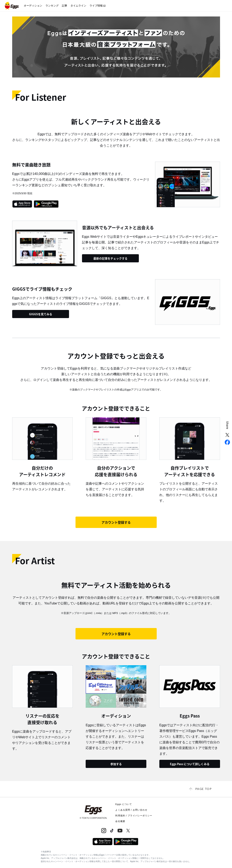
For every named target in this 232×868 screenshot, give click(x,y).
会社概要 (120, 821)
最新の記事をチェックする (110, 258)
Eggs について (124, 804)
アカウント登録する (116, 522)
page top (203, 789)
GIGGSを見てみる (41, 314)
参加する (116, 764)
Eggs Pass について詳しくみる (190, 764)
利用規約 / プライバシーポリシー (134, 816)
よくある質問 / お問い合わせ (131, 810)
